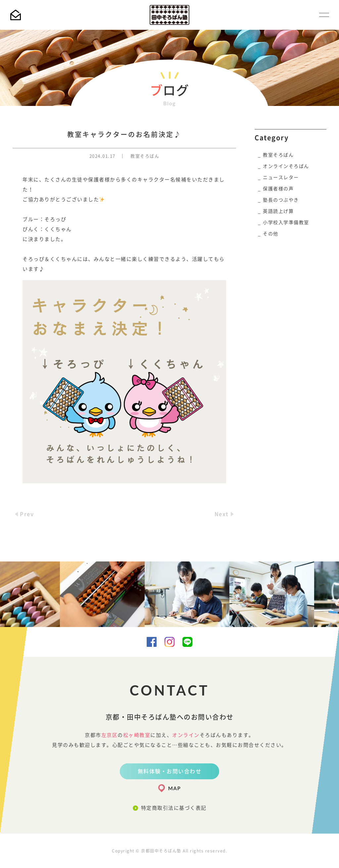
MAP (174, 788)
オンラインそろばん (286, 166)
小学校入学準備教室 (286, 222)
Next (222, 514)
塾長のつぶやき (281, 200)
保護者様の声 (278, 189)
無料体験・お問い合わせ (170, 771)
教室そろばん (145, 156)
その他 (271, 234)
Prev (27, 514)
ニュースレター (281, 177)
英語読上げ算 (278, 211)
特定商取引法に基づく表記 (174, 808)
